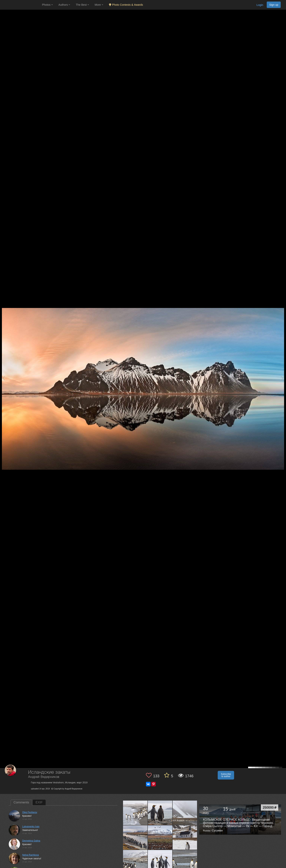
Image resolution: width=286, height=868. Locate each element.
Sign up (274, 5)
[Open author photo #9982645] (185, 838)
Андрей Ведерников (44, 777)
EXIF (39, 802)
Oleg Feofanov (30, 812)
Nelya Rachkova (31, 855)
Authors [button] (64, 5)
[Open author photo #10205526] (135, 813)
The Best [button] (82, 5)
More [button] (99, 5)
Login (260, 5)
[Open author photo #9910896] (185, 862)
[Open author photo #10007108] (160, 838)
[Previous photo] (4, 378)
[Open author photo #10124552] (160, 813)
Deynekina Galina (31, 841)
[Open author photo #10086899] (185, 813)
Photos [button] (47, 5)
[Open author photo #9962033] (135, 862)
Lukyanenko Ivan (31, 827)
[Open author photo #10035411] (135, 838)
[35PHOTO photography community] (21, 5)
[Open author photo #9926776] (160, 862)
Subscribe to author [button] (226, 775)
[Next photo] (282, 378)
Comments (21, 802)
